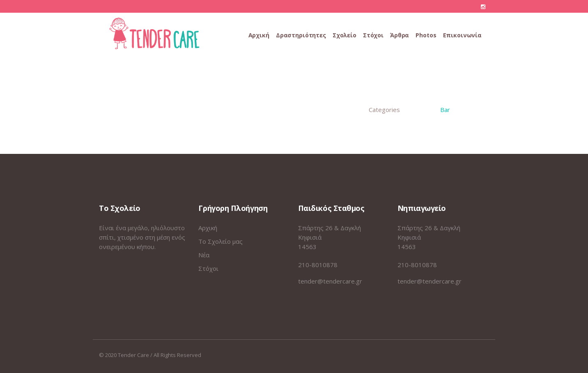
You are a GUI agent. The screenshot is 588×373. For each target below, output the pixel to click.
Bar (445, 110)
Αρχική (208, 228)
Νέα (204, 255)
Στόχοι (208, 268)
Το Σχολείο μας (220, 241)
